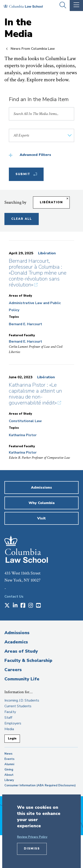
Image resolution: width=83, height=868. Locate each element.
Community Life (22, 679)
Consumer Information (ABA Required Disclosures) (40, 785)
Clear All (22, 219)
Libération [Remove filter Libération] (51, 202)
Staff (8, 718)
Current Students (18, 706)
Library (9, 780)
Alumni (9, 764)
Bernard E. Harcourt (25, 324)
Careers (13, 670)
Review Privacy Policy (32, 837)
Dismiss (32, 849)
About (9, 775)
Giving (9, 770)
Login (12, 739)
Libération (47, 253)
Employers (13, 723)
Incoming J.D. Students (22, 700)
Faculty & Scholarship (28, 660)
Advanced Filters (35, 155)
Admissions (17, 633)
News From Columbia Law (33, 49)
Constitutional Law (25, 421)
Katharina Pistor (23, 435)
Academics (16, 642)
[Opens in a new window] (7, 606)
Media (9, 729)
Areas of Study (21, 651)
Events (9, 759)
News (8, 754)
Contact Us (14, 597)
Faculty (10, 712)
